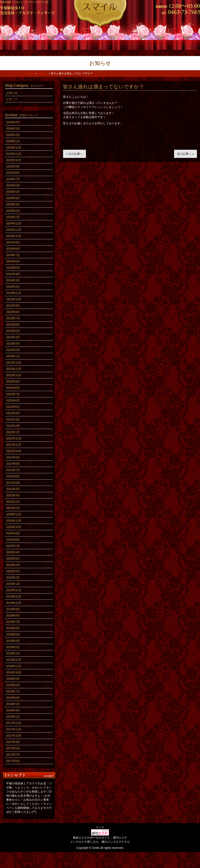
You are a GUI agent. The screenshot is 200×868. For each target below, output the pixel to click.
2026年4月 (13, 122)
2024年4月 (13, 274)
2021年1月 (13, 508)
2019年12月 (14, 590)
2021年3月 (13, 495)
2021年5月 (13, 483)
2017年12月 (14, 723)
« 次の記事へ (74, 154)
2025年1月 (13, 217)
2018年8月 (13, 685)
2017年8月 (13, 748)
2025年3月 (13, 204)
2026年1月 (13, 141)
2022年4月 (13, 413)
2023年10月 (14, 299)
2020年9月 (13, 533)
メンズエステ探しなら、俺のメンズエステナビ (100, 842)
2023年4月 (13, 337)
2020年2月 (13, 578)
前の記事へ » (186, 154)
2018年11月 (14, 666)
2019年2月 (13, 647)
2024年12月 (14, 223)
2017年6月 (13, 761)
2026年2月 (13, 135)
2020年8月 (13, 540)
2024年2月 (13, 287)
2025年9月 (13, 166)
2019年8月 (13, 615)
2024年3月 (13, 280)
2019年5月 (13, 634)
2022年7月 (13, 394)
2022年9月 (13, 381)
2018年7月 (13, 691)
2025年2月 (13, 211)
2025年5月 (13, 192)
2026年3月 (13, 129)
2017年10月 (14, 736)
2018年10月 (14, 672)
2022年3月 (13, 419)
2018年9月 (13, 679)
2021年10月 (14, 451)
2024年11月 (14, 230)
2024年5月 (13, 268)
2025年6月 (13, 185)
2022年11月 (14, 369)
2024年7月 (13, 255)
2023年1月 (13, 356)
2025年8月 (13, 173)
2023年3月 (13, 344)
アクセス (183, 44)
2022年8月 (13, 388)
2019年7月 (13, 622)
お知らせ (12, 93)
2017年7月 (13, 755)
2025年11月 (14, 154)
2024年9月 (13, 242)
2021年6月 (13, 476)
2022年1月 (13, 432)
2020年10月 (14, 527)
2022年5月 (13, 407)
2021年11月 (14, 445)
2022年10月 (14, 375)
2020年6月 (13, 552)
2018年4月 (13, 710)
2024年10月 (14, 236)
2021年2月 (13, 502)
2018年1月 (13, 717)
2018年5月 (13, 704)
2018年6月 (13, 698)
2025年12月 (14, 147)
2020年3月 (13, 571)
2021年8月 (13, 464)
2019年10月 (14, 603)
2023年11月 (14, 293)
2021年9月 (13, 457)
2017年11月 (14, 729)
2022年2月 (13, 426)
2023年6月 (13, 325)
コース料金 (50, 44)
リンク (100, 827)
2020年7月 (13, 546)
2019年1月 (13, 653)
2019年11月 (14, 596)
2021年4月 (13, 489)
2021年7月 (13, 470)
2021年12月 (14, 438)
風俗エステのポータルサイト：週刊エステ (100, 838)
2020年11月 (14, 521)
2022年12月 (14, 362)
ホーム (17, 44)
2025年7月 (13, 179)
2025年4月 (13, 198)
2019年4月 (13, 641)
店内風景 (117, 44)
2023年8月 (13, 312)
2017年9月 (13, 742)
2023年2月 (13, 350)
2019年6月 (13, 628)
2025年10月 (14, 160)
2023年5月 (13, 331)
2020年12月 (14, 514)
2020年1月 (13, 584)
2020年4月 (13, 565)
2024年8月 (13, 249)
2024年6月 (13, 261)
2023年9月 (13, 306)
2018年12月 (14, 660)
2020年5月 (13, 559)
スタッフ (83, 44)
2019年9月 (13, 609)
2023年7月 (13, 318)
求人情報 (150, 44)
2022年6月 (13, 400)
